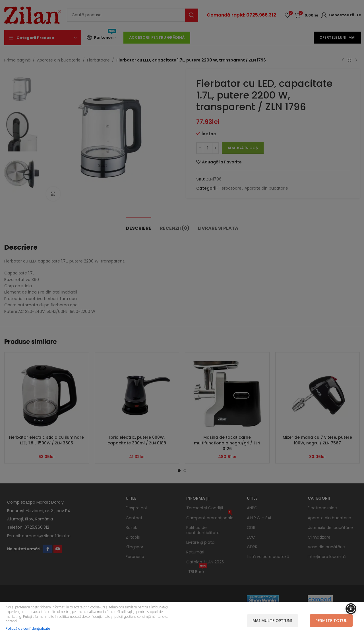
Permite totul (331, 620)
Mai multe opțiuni (273, 620)
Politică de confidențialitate (28, 628)
